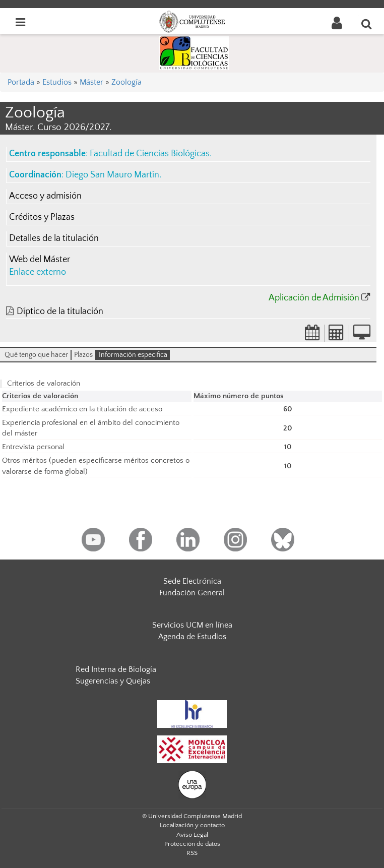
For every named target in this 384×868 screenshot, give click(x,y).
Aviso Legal (192, 835)
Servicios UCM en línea (192, 625)
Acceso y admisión (45, 196)
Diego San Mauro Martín (112, 175)
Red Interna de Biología (116, 669)
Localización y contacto (192, 825)
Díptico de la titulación (60, 312)
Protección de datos (192, 844)
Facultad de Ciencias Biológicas (150, 154)
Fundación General (192, 593)
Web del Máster (40, 260)
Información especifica (133, 355)
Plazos (83, 355)
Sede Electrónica (192, 581)
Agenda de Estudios (192, 637)
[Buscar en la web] (367, 24)
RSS (192, 853)
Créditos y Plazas (42, 217)
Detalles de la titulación (54, 238)
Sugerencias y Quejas (113, 681)
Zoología (126, 82)
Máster (91, 82)
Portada (21, 82)
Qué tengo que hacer (36, 355)
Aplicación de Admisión (314, 298)
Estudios (57, 82)
